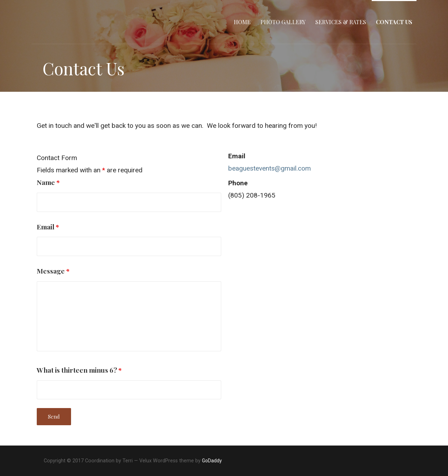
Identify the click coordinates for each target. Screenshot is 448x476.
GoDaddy (212, 461)
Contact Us (394, 22)
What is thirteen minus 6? (79, 370)
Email (48, 227)
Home (242, 22)
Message (53, 271)
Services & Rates (341, 22)
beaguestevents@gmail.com (269, 168)
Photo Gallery (283, 22)
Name (48, 182)
